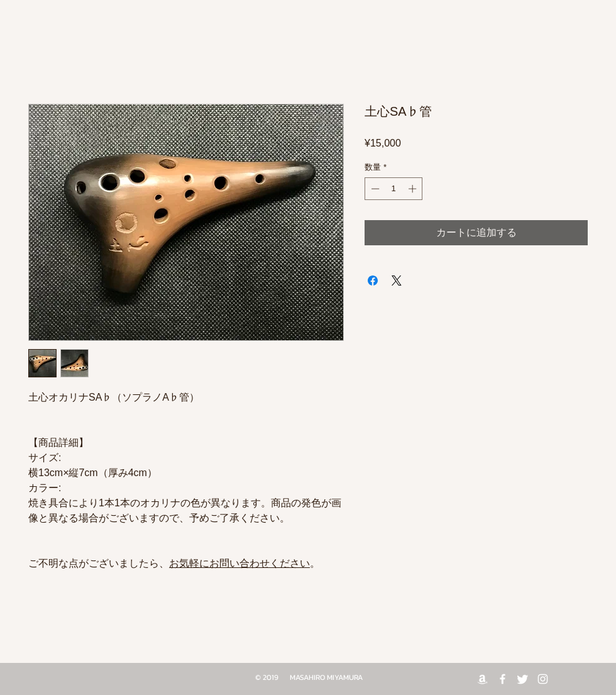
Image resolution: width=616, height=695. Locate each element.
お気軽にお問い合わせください (239, 563)
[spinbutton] (394, 189)
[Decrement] (374, 189)
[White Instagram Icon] (543, 679)
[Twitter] (523, 679)
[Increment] (414, 189)
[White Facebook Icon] (503, 679)
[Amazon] (482, 679)
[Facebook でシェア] (373, 281)
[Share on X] (397, 281)
